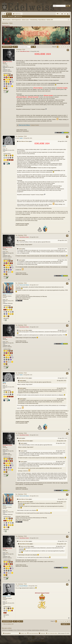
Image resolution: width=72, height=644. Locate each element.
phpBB (34, 637)
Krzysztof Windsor (7, 596)
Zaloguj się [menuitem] (65, 14)
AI (58, 14)
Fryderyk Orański (35, 125)
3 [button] (61, 47)
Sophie (4, 146)
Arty (33, 638)
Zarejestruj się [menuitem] (68, 14)
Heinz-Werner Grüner (7, 62)
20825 (7, 66)
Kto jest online (7, 628)
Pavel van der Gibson (24, 125)
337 (6, 602)
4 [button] (63, 47)
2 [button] (60, 47)
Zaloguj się (11, 16)
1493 (7, 300)
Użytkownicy (18, 14)
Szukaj (5, 16)
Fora (10, 14)
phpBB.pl (42, 640)
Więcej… (5, 14)
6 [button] (67, 47)
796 (6, 149)
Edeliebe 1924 (7, 23)
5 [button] (65, 47)
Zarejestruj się (19, 16)
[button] (69, 47)
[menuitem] (62, 14)
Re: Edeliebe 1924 (21, 136)
